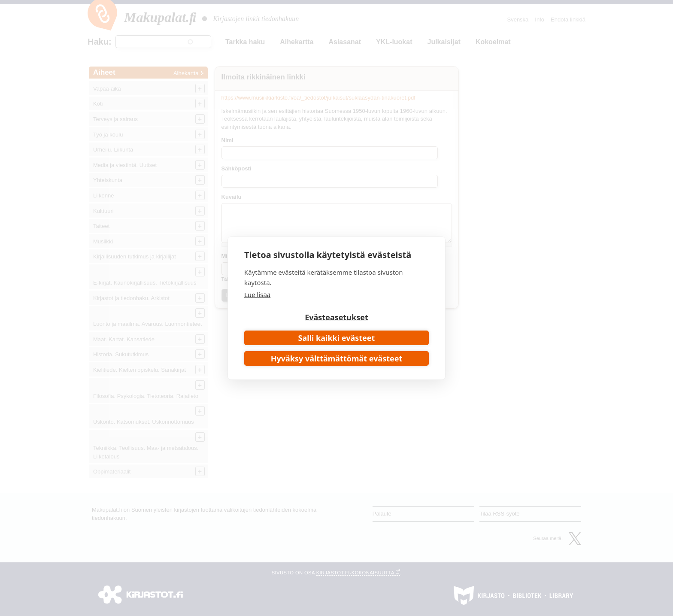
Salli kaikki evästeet (337, 338)
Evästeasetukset (336, 317)
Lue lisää (257, 294)
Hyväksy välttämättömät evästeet (337, 358)
